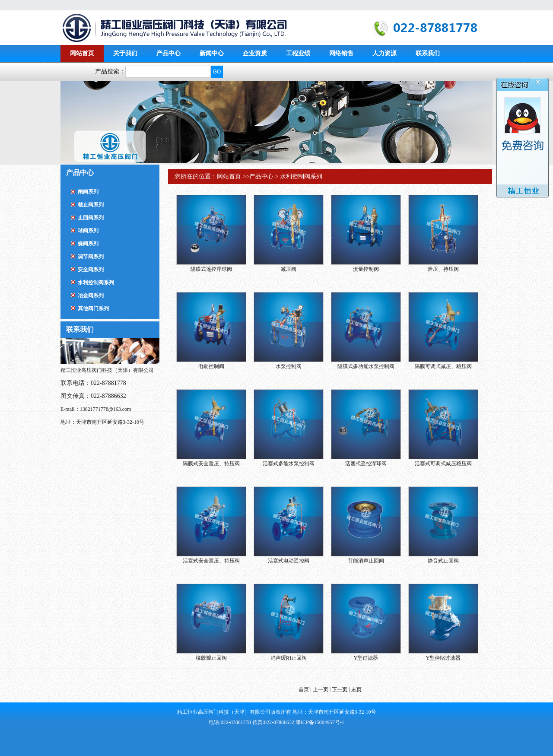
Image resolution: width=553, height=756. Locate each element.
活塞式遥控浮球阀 (366, 464)
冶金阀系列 (91, 295)
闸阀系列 (88, 192)
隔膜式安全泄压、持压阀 (211, 464)
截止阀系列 (91, 205)
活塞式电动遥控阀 (289, 561)
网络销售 (341, 53)
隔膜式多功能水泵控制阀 (366, 366)
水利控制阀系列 (96, 283)
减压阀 (289, 269)
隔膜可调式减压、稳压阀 (443, 366)
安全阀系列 (91, 270)
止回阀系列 (91, 218)
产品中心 (168, 53)
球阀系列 (88, 231)
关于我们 (125, 53)
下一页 (340, 689)
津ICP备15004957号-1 (320, 722)
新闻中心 (212, 53)
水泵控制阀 (289, 366)
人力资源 (385, 53)
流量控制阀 (366, 269)
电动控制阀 (211, 366)
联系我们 (428, 53)
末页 (356, 689)
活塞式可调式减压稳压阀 (443, 464)
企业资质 (255, 53)
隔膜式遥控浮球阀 (211, 269)
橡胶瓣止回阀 (211, 658)
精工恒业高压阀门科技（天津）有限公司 (177, 28)
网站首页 (82, 53)
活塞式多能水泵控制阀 (289, 464)
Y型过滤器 (366, 658)
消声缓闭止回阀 (289, 658)
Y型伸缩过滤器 (443, 658)
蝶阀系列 (88, 244)
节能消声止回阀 (366, 561)
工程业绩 (298, 53)
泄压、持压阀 (443, 269)
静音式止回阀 (443, 561)
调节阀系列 (91, 257)
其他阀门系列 (93, 308)
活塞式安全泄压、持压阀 (211, 561)
